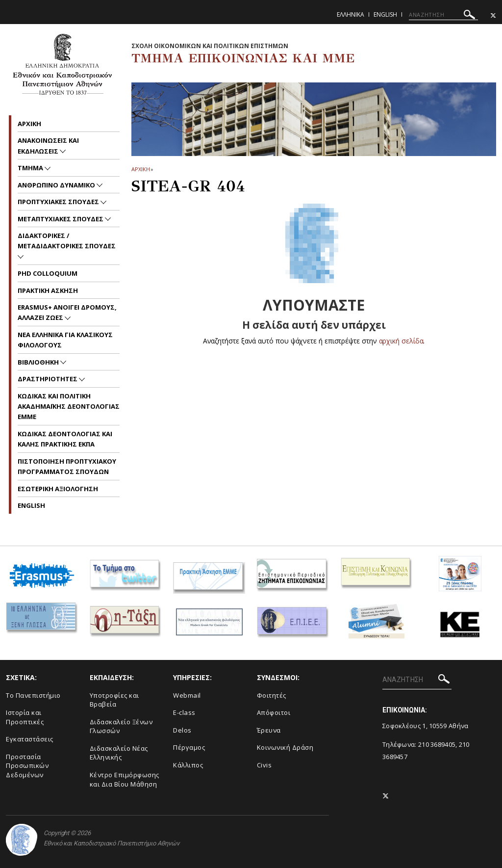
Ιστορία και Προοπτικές (25, 717)
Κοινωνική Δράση (285, 747)
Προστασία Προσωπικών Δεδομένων (27, 766)
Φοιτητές (272, 695)
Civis (264, 765)
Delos (182, 730)
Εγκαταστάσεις (30, 739)
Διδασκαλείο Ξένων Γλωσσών (121, 726)
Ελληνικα (351, 14)
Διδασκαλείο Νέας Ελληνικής (119, 753)
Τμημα (31, 168)
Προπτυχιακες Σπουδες (59, 202)
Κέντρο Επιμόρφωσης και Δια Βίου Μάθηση (125, 779)
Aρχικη (29, 124)
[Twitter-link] (493, 15)
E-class (184, 712)
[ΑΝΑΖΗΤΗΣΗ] (443, 15)
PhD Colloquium (48, 273)
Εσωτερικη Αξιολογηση (58, 489)
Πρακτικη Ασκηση (48, 290)
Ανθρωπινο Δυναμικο (57, 185)
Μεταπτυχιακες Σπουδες (61, 219)
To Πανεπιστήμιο (33, 695)
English (385, 14)
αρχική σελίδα (401, 341)
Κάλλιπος (188, 765)
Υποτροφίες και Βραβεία (114, 700)
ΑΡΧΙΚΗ (140, 169)
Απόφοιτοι (274, 712)
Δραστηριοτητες (48, 379)
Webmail (187, 695)
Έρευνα (269, 730)
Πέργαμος (189, 747)
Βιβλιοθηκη (39, 362)
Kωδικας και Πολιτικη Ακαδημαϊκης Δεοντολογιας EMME (69, 407)
